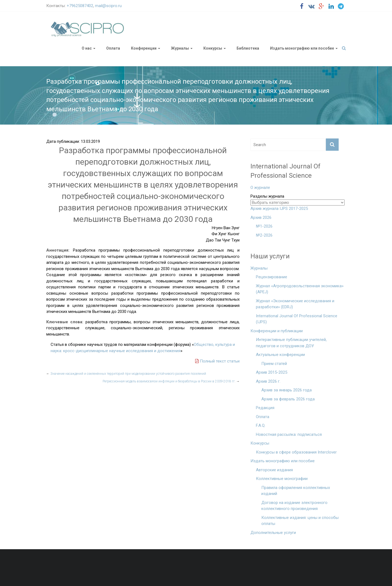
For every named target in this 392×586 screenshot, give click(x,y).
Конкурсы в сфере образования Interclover (296, 452)
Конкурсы (213, 48)
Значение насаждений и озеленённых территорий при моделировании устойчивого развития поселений (126, 374)
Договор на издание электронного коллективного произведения (294, 506)
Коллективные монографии (282, 479)
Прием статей (274, 364)
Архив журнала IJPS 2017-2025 (279, 209)
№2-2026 (264, 235)
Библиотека (248, 48)
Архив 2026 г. (268, 381)
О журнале (260, 188)
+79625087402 (80, 6)
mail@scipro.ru (108, 6)
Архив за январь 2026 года (287, 390)
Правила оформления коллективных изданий (296, 491)
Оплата (113, 48)
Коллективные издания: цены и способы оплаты (300, 521)
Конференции (144, 48)
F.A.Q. (261, 425)
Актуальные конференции (280, 355)
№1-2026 (264, 226)
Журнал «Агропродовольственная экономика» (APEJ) (300, 289)
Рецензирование (272, 277)
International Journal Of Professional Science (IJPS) (297, 319)
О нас (87, 48)
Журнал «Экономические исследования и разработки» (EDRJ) (295, 304)
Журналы (180, 48)
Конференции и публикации (277, 331)
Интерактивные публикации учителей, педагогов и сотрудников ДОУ (291, 343)
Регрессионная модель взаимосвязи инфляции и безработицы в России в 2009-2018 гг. (171, 381)
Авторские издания (274, 470)
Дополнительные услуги (273, 533)
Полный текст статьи (217, 361)
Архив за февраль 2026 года (288, 399)
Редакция (265, 408)
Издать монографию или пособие (302, 48)
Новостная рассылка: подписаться (289, 434)
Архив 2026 (261, 218)
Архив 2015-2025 (272, 372)
